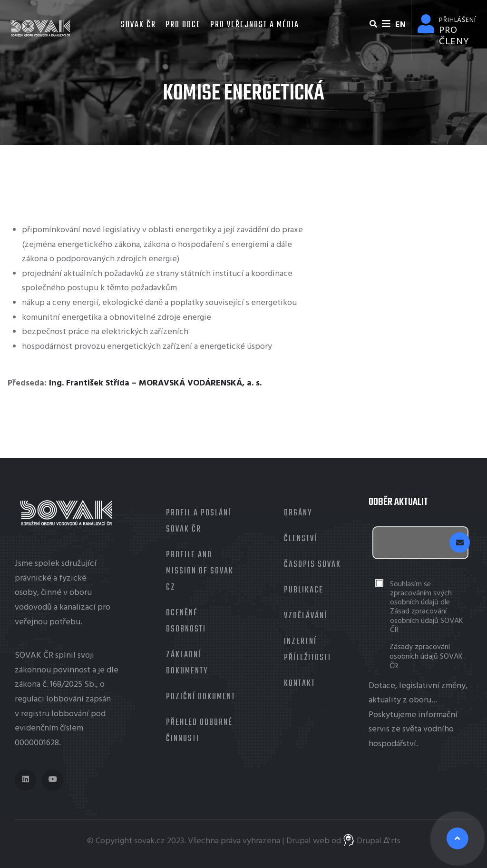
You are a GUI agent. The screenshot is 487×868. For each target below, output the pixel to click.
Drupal (299, 841)
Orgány (298, 513)
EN (400, 25)
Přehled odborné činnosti (199, 731)
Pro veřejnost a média (255, 25)
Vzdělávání (306, 616)
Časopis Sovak (312, 565)
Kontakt (300, 684)
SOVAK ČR (137, 25)
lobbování (65, 699)
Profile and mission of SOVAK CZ (200, 571)
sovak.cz (150, 841)
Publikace (304, 590)
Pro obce (183, 25)
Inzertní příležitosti (307, 650)
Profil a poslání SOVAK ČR (199, 521)
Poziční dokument (201, 697)
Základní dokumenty (187, 663)
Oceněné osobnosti (186, 621)
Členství (301, 539)
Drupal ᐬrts (372, 841)
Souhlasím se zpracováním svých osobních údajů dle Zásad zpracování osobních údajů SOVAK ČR (427, 607)
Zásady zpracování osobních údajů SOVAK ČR (426, 657)
